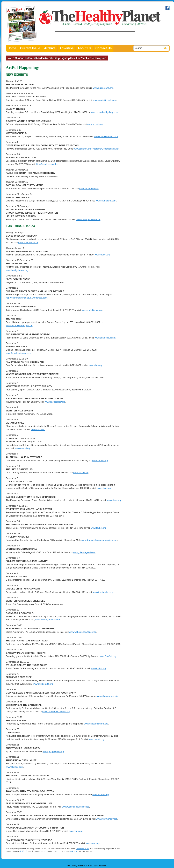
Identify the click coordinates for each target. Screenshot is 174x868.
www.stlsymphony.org (107, 819)
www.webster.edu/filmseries (83, 632)
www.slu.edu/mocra (89, 189)
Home (12, 48)
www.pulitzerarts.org (103, 88)
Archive (50, 48)
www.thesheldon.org (103, 592)
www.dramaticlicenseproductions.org (99, 540)
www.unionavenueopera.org (20, 325)
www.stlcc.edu (38, 429)
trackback (73, 851)
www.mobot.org (102, 255)
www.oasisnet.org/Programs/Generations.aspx (96, 149)
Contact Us (104, 48)
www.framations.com (106, 201)
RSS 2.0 (24, 851)
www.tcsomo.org (101, 794)
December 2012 (82, 849)
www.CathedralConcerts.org (56, 712)
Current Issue (30, 48)
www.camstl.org (23, 448)
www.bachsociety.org (55, 402)
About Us (85, 48)
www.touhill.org (98, 528)
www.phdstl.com (95, 124)
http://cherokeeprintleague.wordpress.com (26, 298)
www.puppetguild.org (54, 751)
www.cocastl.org (81, 473)
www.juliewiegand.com (84, 552)
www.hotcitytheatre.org (17, 270)
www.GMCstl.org (108, 656)
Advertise (67, 48)
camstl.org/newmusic (108, 696)
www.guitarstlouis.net (105, 338)
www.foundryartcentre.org (89, 219)
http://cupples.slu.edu (46, 164)
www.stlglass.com (14, 767)
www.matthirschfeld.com (106, 136)
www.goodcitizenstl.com (105, 100)
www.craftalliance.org (29, 243)
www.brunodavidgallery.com (104, 112)
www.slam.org (96, 365)
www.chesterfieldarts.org (96, 724)
